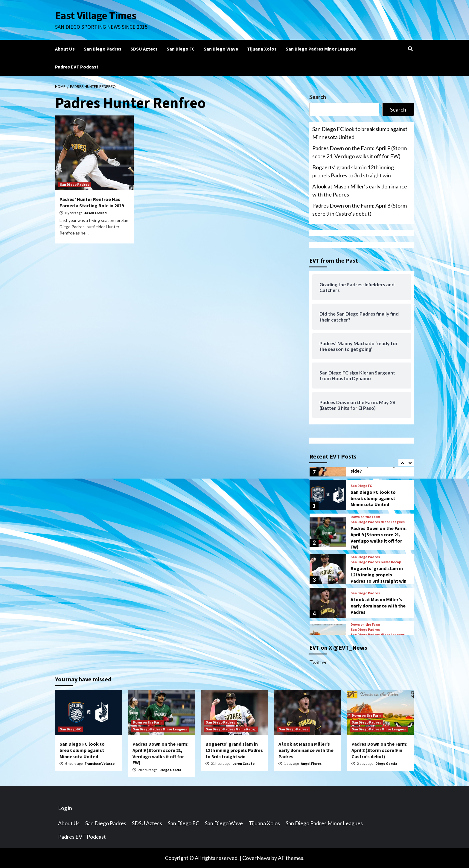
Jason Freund (96, 213)
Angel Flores (311, 763)
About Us (65, 49)
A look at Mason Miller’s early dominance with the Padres (360, 190)
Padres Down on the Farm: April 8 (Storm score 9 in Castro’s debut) (360, 210)
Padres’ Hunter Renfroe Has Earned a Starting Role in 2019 (92, 202)
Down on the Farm (365, 517)
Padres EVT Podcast (77, 67)
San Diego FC (181, 49)
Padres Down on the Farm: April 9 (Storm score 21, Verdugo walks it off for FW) (360, 152)
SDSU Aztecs (144, 49)
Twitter (318, 662)
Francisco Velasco (100, 763)
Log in (65, 808)
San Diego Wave (221, 49)
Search (318, 97)
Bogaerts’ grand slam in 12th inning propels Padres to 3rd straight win (353, 171)
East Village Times (96, 16)
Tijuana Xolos (262, 49)
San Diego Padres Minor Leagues (321, 49)
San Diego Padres (103, 49)
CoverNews (256, 858)
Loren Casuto (243, 763)
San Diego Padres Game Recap (376, 562)
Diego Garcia (170, 770)
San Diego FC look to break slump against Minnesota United (360, 133)
